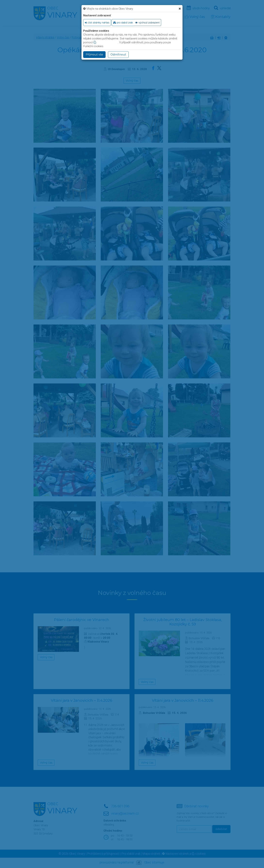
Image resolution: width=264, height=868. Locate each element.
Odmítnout (118, 55)
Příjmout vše (94, 55)
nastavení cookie (106, 42)
